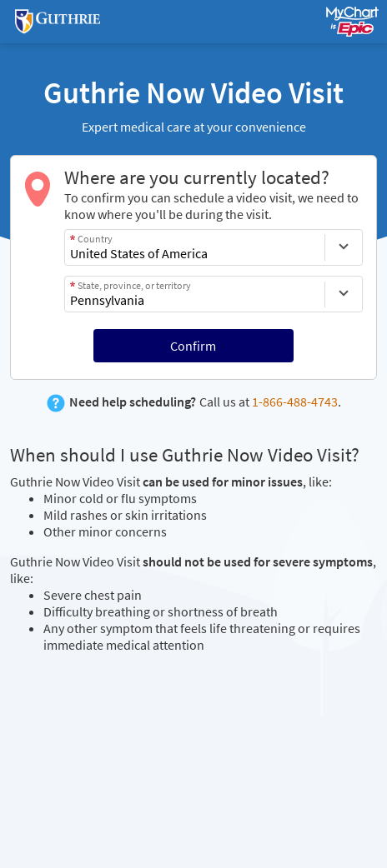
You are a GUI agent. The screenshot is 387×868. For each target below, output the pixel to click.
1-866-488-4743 (295, 402)
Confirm (193, 346)
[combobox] (195, 247)
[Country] (344, 247)
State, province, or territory (134, 285)
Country (95, 239)
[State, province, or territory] (344, 294)
